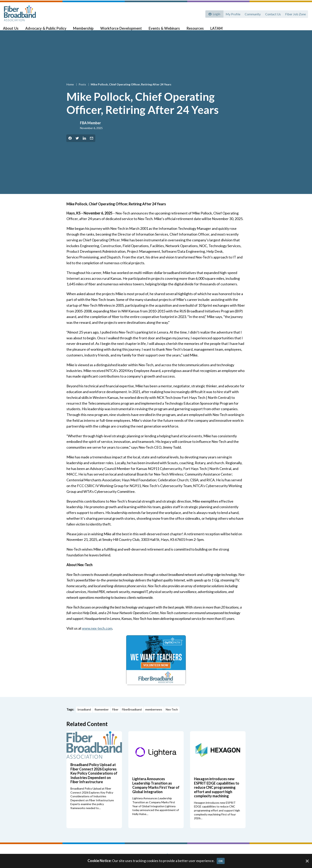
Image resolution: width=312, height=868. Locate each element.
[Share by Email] (92, 145)
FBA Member (90, 129)
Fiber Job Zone (295, 13)
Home (70, 91)
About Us (14, 30)
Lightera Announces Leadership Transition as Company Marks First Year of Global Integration (156, 791)
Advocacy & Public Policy (48, 30)
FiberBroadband (132, 716)
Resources (192, 30)
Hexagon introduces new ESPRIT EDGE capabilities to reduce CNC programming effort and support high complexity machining (217, 794)
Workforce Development (121, 30)
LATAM (213, 30)
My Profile (232, 13)
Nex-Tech (172, 716)
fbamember (102, 716)
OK (221, 861)
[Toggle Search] (303, 30)
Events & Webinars (163, 30)
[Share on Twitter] (77, 145)
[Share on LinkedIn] (84, 145)
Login (216, 13)
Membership (84, 30)
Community (252, 13)
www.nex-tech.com (97, 635)
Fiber (115, 716)
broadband (84, 716)
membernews (154, 716)
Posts (83, 91)
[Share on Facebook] (70, 145)
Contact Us (272, 13)
